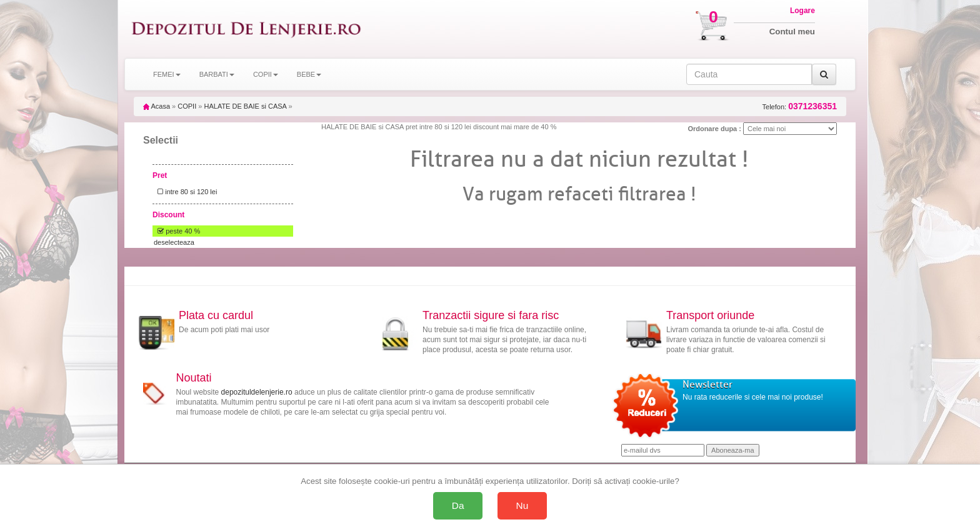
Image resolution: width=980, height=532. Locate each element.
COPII (187, 106)
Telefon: (800, 106)
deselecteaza (174, 242)
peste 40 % (177, 231)
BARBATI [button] (217, 74)
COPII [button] (266, 74)
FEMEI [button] (167, 74)
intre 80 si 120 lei (185, 192)
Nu (522, 505)
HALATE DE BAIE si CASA (245, 106)
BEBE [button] (309, 74)
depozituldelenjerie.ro (257, 392)
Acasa (157, 106)
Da (458, 505)
